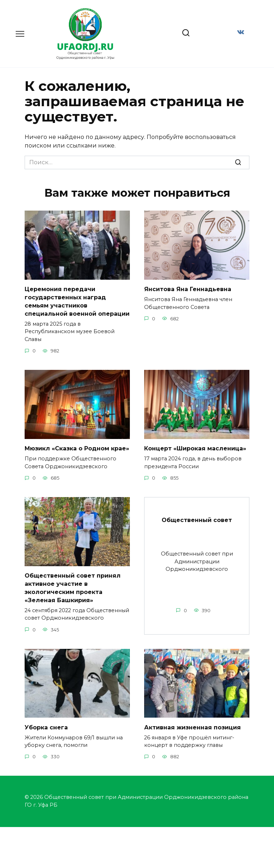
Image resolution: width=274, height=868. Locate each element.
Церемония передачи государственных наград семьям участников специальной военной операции (77, 301)
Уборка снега (46, 725)
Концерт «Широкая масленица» (195, 448)
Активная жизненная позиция (192, 725)
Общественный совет (197, 519)
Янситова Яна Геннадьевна (188, 289)
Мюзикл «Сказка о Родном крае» (77, 448)
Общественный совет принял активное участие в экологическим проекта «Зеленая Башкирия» (73, 587)
